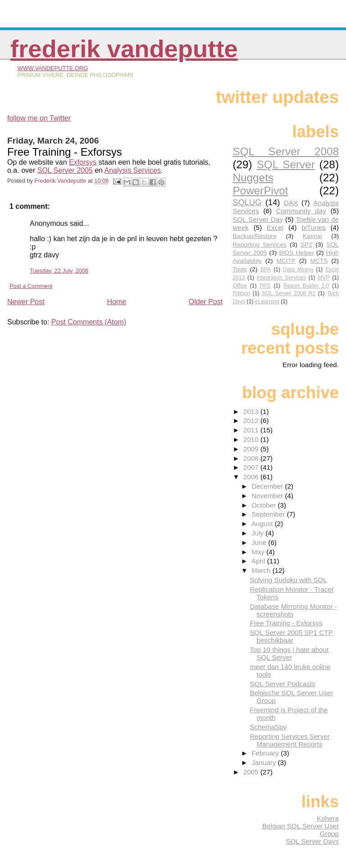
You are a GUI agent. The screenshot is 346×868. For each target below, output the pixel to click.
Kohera (328, 818)
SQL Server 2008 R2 (289, 293)
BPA (266, 270)
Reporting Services (259, 245)
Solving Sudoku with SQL (288, 580)
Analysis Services (133, 170)
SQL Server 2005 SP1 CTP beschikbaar (291, 636)
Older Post (206, 302)
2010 (252, 439)
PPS (265, 286)
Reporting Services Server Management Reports (289, 740)
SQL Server (286, 164)
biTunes (313, 227)
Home (116, 302)
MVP (323, 278)
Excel (275, 227)
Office (240, 286)
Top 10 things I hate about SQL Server (289, 653)
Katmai (312, 236)
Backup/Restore (254, 236)
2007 (252, 467)
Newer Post (26, 302)
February (266, 753)
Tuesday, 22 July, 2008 (59, 271)
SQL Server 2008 (286, 151)
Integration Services (282, 278)
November (268, 496)
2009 (252, 449)
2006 (252, 477)
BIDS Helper (296, 253)
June (260, 542)
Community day (301, 211)
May (259, 552)
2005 (252, 772)
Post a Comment (31, 286)
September (269, 514)
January (264, 762)
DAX (291, 203)
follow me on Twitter (39, 118)
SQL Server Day (258, 219)
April (259, 561)
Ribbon (241, 293)
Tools (240, 269)
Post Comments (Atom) (89, 322)
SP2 (306, 245)
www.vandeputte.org (52, 68)
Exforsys (83, 162)
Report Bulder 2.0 (306, 286)
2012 (252, 421)
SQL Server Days (312, 841)
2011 (252, 430)
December (268, 486)
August (263, 524)
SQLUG (247, 202)
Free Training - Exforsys (286, 623)
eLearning (267, 301)
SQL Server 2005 (65, 170)
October (264, 505)
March (262, 570)
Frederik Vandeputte (124, 49)
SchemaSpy (268, 727)
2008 (252, 458)
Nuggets (253, 178)
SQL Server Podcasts (282, 684)
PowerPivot (260, 191)
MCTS (319, 261)
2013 (252, 412)
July (258, 533)
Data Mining (298, 270)
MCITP (286, 261)
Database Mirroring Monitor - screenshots (293, 610)
